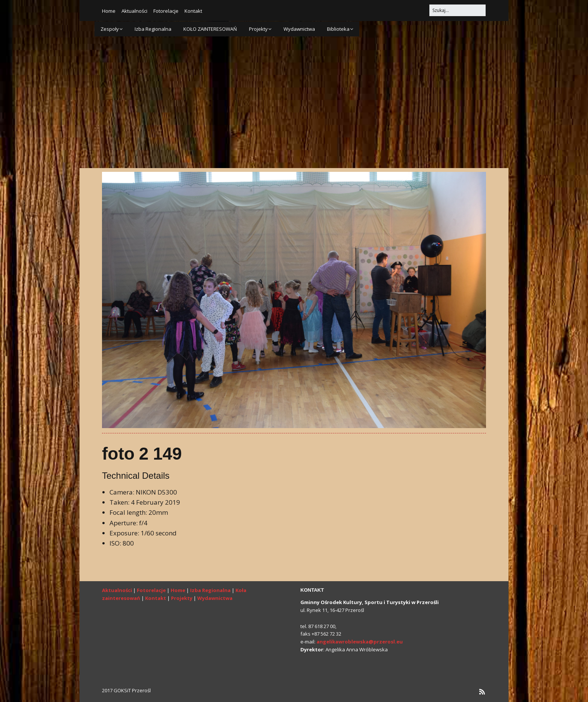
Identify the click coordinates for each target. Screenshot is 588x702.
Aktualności (134, 11)
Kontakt (193, 11)
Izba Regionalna (153, 29)
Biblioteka (338, 29)
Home (109, 11)
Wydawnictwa (299, 29)
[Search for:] (457, 10)
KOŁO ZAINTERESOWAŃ (210, 29)
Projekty (258, 29)
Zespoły (110, 29)
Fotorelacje (166, 11)
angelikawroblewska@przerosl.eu (360, 642)
